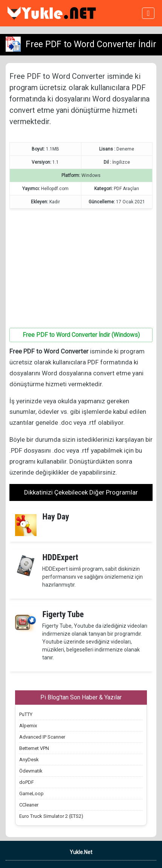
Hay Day (56, 517)
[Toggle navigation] (148, 13)
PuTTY (26, 714)
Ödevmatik (31, 771)
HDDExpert (60, 557)
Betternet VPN (34, 748)
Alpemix (28, 726)
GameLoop (31, 793)
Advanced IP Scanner (42, 737)
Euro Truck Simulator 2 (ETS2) (51, 816)
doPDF (27, 782)
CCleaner (29, 805)
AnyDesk (29, 760)
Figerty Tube (63, 614)
